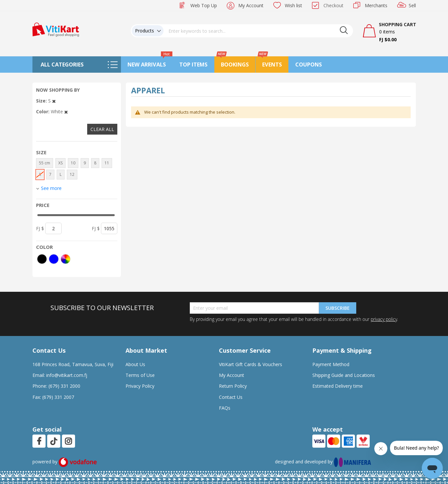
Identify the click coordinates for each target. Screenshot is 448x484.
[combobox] (258, 31)
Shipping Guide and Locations (344, 375)
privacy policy (384, 319)
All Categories (62, 65)
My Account (251, 5)
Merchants (376, 5)
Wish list (293, 5)
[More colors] (66, 259)
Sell (412, 5)
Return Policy (233, 386)
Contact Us (231, 397)
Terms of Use (140, 375)
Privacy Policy (140, 386)
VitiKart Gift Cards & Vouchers (251, 364)
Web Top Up (204, 5)
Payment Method (331, 364)
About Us (135, 364)
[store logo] (56, 29)
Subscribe (338, 308)
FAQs (225, 408)
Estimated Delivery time (338, 386)
